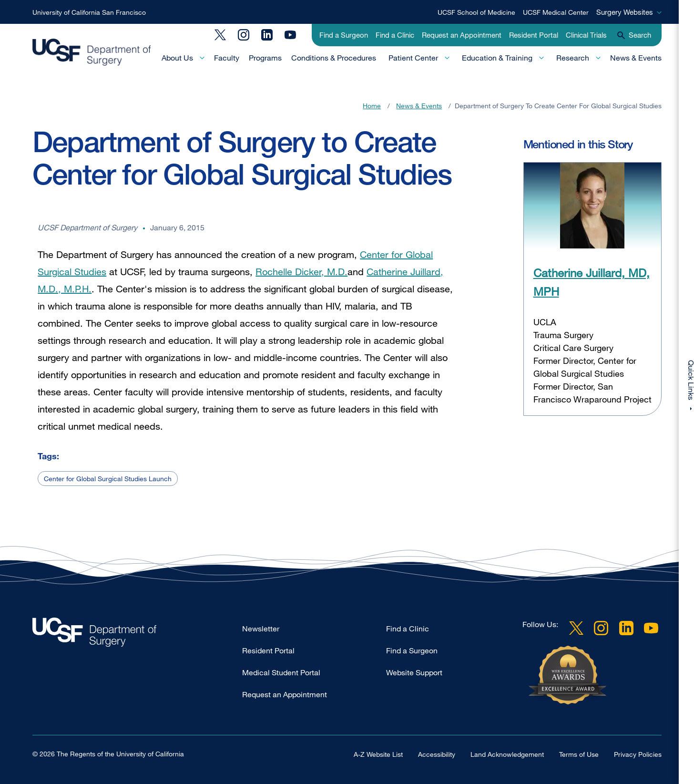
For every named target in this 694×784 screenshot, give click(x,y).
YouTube (290, 35)
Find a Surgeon (344, 35)
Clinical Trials (586, 35)
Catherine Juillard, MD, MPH (592, 282)
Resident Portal (534, 35)
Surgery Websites (625, 12)
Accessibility (437, 754)
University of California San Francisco (89, 12)
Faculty (227, 58)
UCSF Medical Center (556, 12)
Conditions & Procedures (334, 58)
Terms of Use (579, 754)
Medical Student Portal (281, 672)
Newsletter (261, 629)
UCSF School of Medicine (476, 12)
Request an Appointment (462, 35)
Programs (265, 58)
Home (372, 106)
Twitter (220, 35)
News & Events (636, 58)
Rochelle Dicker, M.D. (301, 272)
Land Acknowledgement (507, 754)
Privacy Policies (638, 754)
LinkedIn (267, 35)
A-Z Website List (378, 754)
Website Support (414, 672)
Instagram (244, 35)
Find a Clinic (395, 35)
